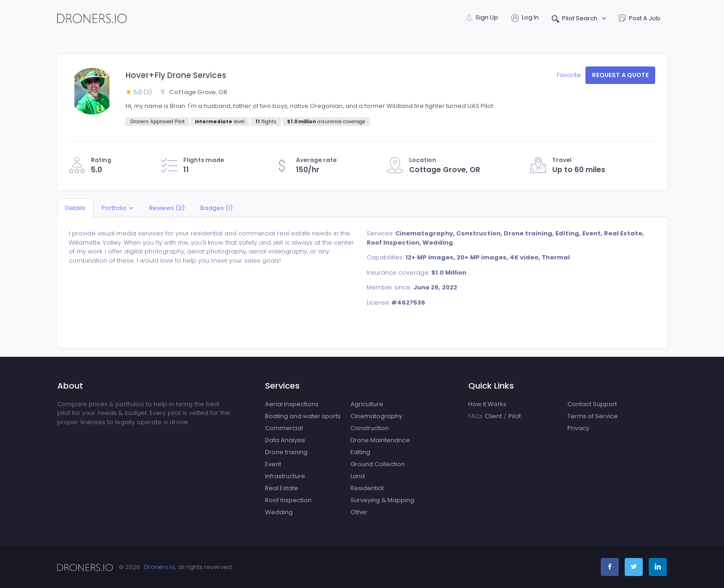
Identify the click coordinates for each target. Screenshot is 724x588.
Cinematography (376, 416)
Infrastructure (285, 476)
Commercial (284, 428)
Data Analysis (285, 440)
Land (358, 476)
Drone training (286, 452)
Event (273, 464)
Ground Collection (378, 464)
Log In (525, 18)
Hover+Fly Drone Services (176, 75)
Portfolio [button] (114, 208)
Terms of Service (593, 416)
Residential (367, 488)
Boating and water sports (303, 416)
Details (75, 208)
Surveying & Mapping (382, 500)
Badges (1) (217, 208)
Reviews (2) (167, 208)
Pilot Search (576, 19)
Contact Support (592, 404)
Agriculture (367, 404)
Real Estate (282, 488)
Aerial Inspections (292, 404)
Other (359, 512)
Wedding (279, 512)
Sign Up (482, 18)
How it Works (487, 404)
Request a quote (620, 75)
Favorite (570, 75)
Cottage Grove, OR (193, 92)
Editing (360, 452)
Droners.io (160, 567)
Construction (370, 428)
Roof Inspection (288, 500)
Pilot (515, 416)
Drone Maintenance (380, 440)
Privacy (578, 428)
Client (493, 416)
